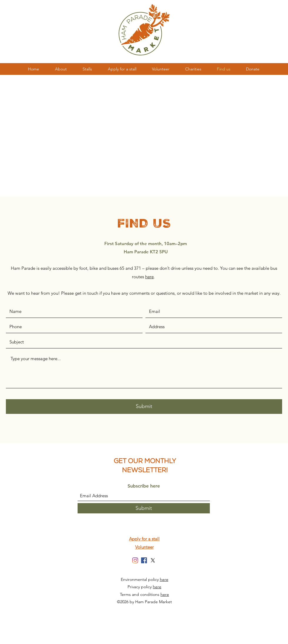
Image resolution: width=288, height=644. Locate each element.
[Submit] (144, 407)
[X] (153, 560)
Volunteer (144, 547)
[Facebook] (144, 560)
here (164, 579)
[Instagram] (135, 560)
